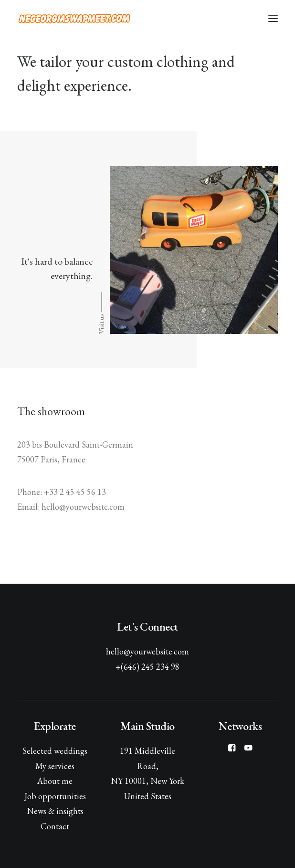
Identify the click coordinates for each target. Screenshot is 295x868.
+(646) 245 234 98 (147, 667)
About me (55, 781)
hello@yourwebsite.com (147, 651)
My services (55, 766)
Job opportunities (55, 796)
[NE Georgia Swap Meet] (74, 19)
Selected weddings (55, 751)
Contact (55, 826)
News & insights (55, 811)
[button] (273, 19)
